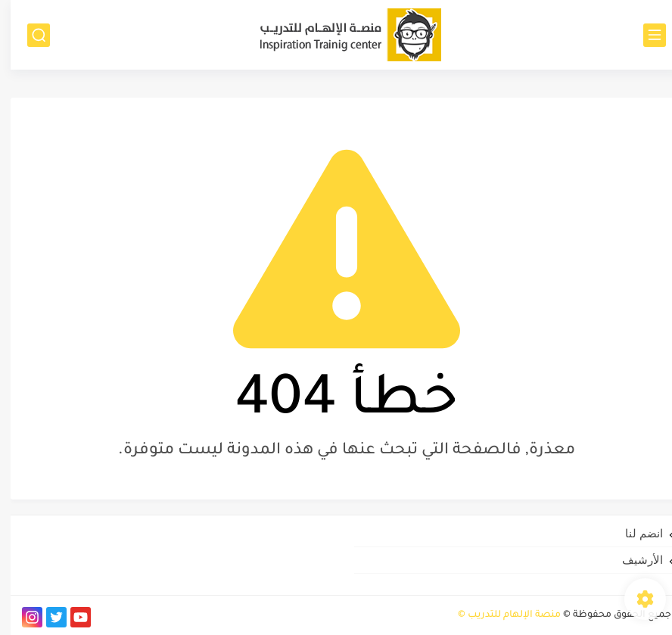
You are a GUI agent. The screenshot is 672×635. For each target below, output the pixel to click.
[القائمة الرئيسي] (644, 35)
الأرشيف (632, 560)
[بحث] (28, 35)
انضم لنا (633, 533)
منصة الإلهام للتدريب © (499, 615)
